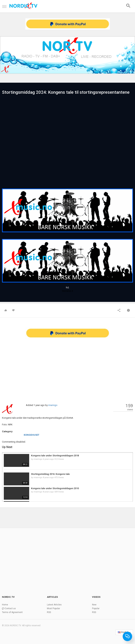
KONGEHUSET (32, 435)
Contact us (10, 608)
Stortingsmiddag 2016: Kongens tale (50, 474)
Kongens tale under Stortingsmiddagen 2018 (55, 456)
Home (5, 605)
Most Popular (53, 608)
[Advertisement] (67, 367)
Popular (96, 608)
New (94, 605)
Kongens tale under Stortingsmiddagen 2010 (55, 488)
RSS (49, 612)
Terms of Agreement (12, 612)
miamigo (53, 405)
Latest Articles (54, 605)
